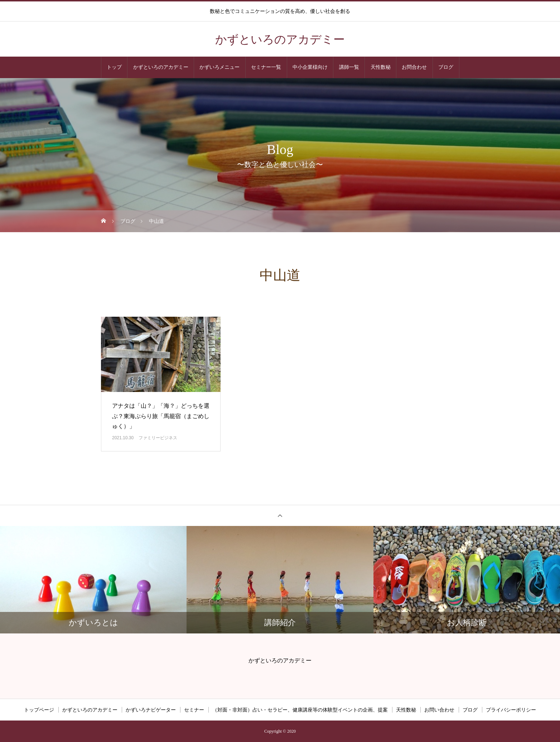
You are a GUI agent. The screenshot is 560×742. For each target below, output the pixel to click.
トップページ (39, 710)
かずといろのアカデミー (161, 67)
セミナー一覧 (266, 67)
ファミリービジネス (158, 438)
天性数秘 (381, 67)
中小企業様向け (310, 67)
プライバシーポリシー (511, 710)
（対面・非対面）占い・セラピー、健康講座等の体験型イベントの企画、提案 (300, 710)
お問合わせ (414, 67)
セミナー (194, 710)
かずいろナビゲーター (151, 710)
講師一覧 (349, 67)
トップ (114, 67)
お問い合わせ (439, 710)
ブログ (446, 67)
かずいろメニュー (219, 67)
